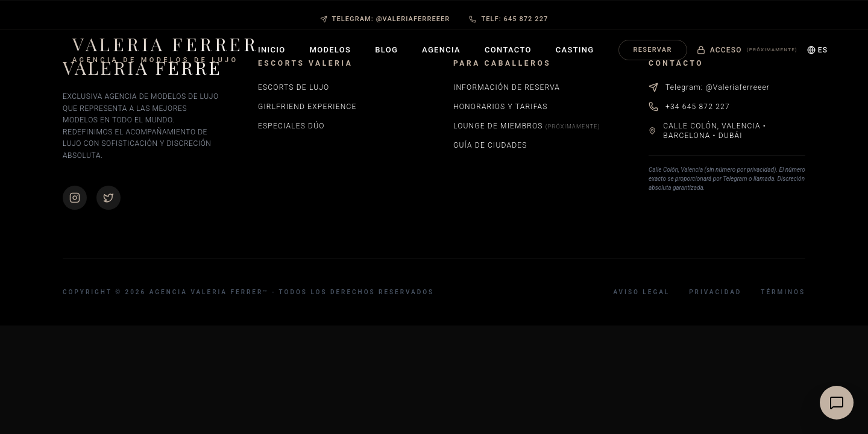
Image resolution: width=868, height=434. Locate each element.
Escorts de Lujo (294, 87)
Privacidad (715, 292)
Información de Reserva (507, 87)
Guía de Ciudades (490, 145)
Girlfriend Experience (307, 107)
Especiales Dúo (291, 126)
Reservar (653, 50)
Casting (575, 50)
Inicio (272, 50)
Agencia (441, 50)
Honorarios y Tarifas (501, 107)
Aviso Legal (641, 292)
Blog (386, 50)
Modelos (331, 50)
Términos (783, 292)
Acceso (747, 50)
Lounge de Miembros (527, 126)
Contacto (508, 50)
